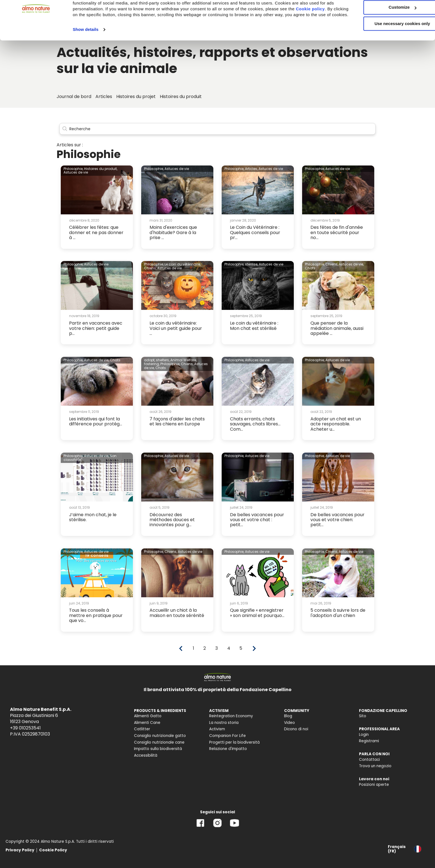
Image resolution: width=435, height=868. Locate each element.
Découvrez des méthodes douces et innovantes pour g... (172, 520)
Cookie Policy (53, 850)
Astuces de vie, (351, 264)
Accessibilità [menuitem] (146, 755)
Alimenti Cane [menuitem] (147, 723)
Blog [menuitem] (288, 716)
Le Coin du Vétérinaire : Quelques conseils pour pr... (255, 232)
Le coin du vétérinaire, (183, 264)
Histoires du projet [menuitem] (136, 96)
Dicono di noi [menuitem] (296, 729)
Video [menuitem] (289, 723)
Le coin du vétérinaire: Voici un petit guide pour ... (176, 328)
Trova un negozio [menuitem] (375, 766)
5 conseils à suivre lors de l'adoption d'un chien (338, 613)
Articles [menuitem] (104, 96)
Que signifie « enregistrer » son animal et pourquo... (257, 613)
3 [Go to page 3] (217, 648)
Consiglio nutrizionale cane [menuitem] (159, 742)
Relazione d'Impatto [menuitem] (228, 749)
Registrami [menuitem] (369, 741)
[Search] (217, 129)
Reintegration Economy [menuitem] (231, 716)
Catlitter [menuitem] (142, 729)
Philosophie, (73, 169)
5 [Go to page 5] (241, 648)
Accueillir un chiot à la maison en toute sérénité (177, 613)
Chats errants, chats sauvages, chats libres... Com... (255, 424)
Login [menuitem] (364, 735)
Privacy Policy (20, 850)
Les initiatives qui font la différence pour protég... (96, 421)
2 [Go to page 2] (205, 648)
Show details (86, 58)
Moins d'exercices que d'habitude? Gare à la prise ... (173, 232)
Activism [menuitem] (217, 729)
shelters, (163, 360)
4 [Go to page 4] (229, 648)
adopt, (150, 360)
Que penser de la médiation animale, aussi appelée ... (337, 328)
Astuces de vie (76, 172)
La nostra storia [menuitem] (224, 723)
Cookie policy (95, 37)
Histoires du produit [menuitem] (181, 96)
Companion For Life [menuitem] (227, 736)
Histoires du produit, (101, 169)
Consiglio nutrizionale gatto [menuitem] (160, 736)
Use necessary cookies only (389, 47)
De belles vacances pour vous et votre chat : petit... (257, 520)
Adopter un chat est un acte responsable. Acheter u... (336, 424)
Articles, (251, 169)
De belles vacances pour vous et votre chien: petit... (337, 520)
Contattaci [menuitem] (369, 760)
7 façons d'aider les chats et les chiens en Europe (177, 421)
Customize (389, 30)
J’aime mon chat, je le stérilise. (93, 517)
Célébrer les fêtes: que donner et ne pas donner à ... (96, 232)
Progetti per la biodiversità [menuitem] (234, 742)
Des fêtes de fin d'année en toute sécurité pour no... (337, 232)
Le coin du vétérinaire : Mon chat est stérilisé (254, 326)
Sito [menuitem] (363, 716)
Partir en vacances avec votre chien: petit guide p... (96, 328)
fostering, (152, 364)
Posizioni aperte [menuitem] (374, 785)
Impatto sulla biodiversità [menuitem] (158, 749)
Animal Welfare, (184, 360)
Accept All (389, 14)
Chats (310, 268)
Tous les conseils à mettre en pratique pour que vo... (96, 615)
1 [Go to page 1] (194, 648)
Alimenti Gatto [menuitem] (148, 716)
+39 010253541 (25, 728)
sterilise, (251, 264)
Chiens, (150, 268)
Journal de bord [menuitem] (74, 96)
